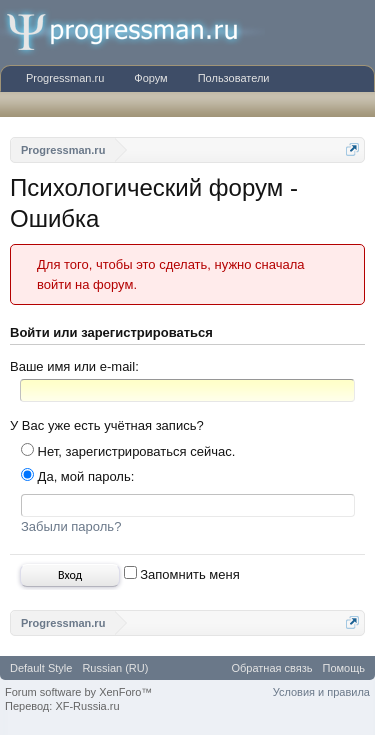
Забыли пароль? (71, 526)
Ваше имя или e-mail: (74, 366)
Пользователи (234, 78)
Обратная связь (271, 668)
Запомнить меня (182, 574)
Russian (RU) (115, 668)
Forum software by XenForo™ (78, 692)
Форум (150, 78)
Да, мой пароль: (77, 476)
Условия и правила (321, 692)
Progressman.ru (65, 78)
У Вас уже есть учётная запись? (107, 425)
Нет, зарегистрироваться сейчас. (128, 451)
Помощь (344, 668)
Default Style (41, 668)
